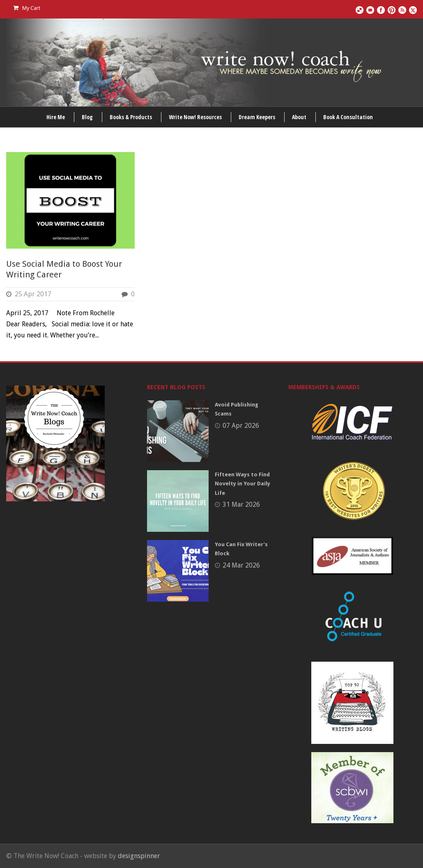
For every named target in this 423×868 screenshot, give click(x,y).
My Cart (27, 8)
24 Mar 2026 (241, 565)
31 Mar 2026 (241, 504)
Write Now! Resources (195, 117)
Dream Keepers (257, 117)
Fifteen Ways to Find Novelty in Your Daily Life (243, 484)
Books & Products (131, 117)
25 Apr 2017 (33, 294)
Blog (87, 117)
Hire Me (56, 117)
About (299, 117)
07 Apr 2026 (241, 426)
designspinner (139, 856)
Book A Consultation (348, 117)
